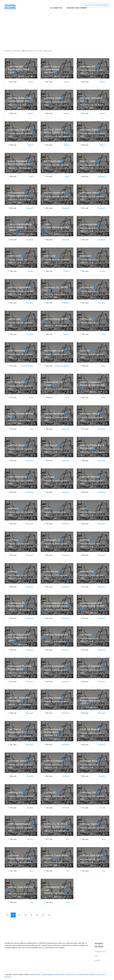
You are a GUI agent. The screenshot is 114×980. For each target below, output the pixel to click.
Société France (35, 974)
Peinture (30, 271)
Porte (103, 334)
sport (68, 839)
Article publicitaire (27, 366)
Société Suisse (59, 974)
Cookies (97, 960)
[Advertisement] (57, 21)
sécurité (103, 808)
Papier (31, 176)
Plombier (30, 334)
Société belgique (47, 974)
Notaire (31, 82)
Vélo (68, 871)
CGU (96, 956)
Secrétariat (66, 808)
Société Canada (83, 974)
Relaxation (102, 745)
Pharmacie (30, 303)
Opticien (102, 82)
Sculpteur (30, 776)
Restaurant (65, 429)
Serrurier (30, 839)
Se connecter (56, 8)
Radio (103, 366)
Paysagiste (102, 176)
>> (49, 915)
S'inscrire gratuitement (77, 8)
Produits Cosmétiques (62, 366)
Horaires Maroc (71, 974)
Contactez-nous (100, 952)
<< (7, 915)
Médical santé (95, 974)
